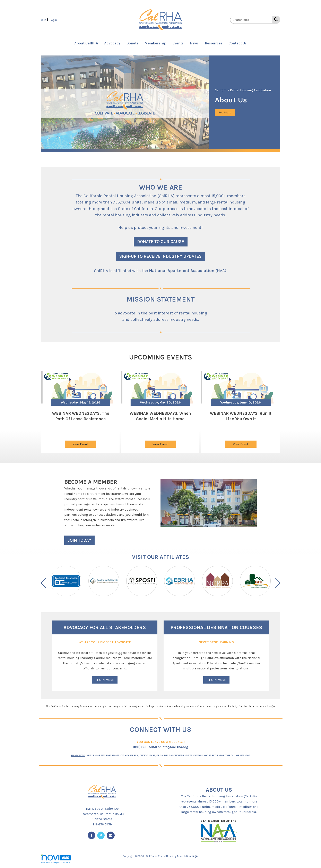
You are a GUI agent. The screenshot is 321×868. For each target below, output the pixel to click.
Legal (195, 856)
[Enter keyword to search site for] (251, 20)
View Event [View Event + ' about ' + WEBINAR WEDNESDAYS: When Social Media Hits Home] (160, 444)
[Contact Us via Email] (111, 835)
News (194, 43)
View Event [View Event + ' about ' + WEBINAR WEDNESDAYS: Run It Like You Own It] (241, 444)
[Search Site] (275, 19)
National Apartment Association (182, 271)
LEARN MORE (105, 680)
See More (225, 112)
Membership (155, 43)
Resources (214, 43)
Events (178, 43)
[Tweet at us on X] (101, 835)
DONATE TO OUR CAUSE (161, 241)
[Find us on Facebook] (92, 835)
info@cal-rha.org (175, 747)
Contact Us (238, 43)
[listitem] (45, 20)
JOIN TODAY (79, 540)
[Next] (278, 584)
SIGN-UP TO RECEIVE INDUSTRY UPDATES (160, 256)
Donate (132, 43)
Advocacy (112, 43)
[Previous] (43, 584)
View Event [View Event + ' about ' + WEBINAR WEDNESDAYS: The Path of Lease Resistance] (80, 444)
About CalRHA (86, 43)
